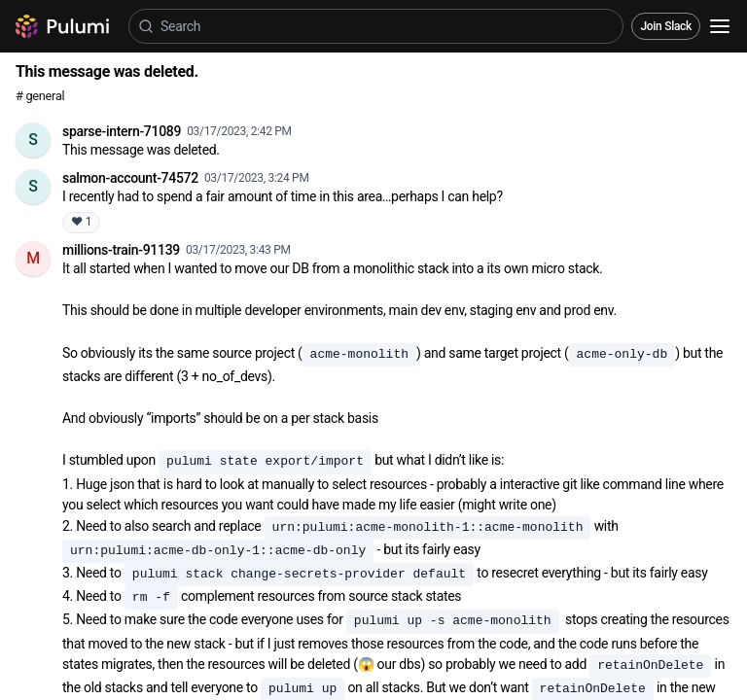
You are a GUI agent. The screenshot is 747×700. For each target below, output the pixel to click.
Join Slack (666, 26)
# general (40, 96)
